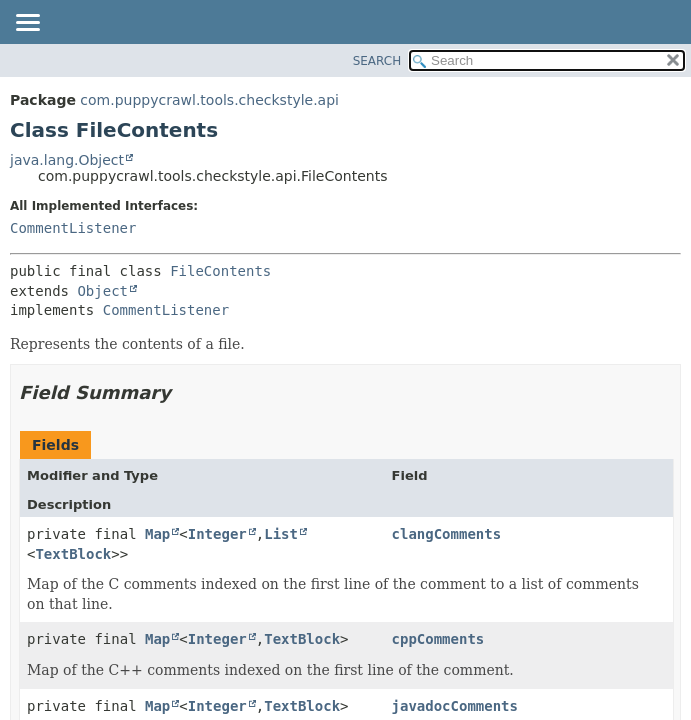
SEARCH (377, 61)
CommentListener (73, 228)
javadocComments (455, 706)
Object (102, 291)
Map (157, 534)
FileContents (220, 271)
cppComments (438, 639)
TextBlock (73, 554)
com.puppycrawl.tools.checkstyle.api (209, 100)
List (281, 534)
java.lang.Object (67, 160)
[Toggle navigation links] (27, 24)
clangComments (447, 534)
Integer (217, 534)
